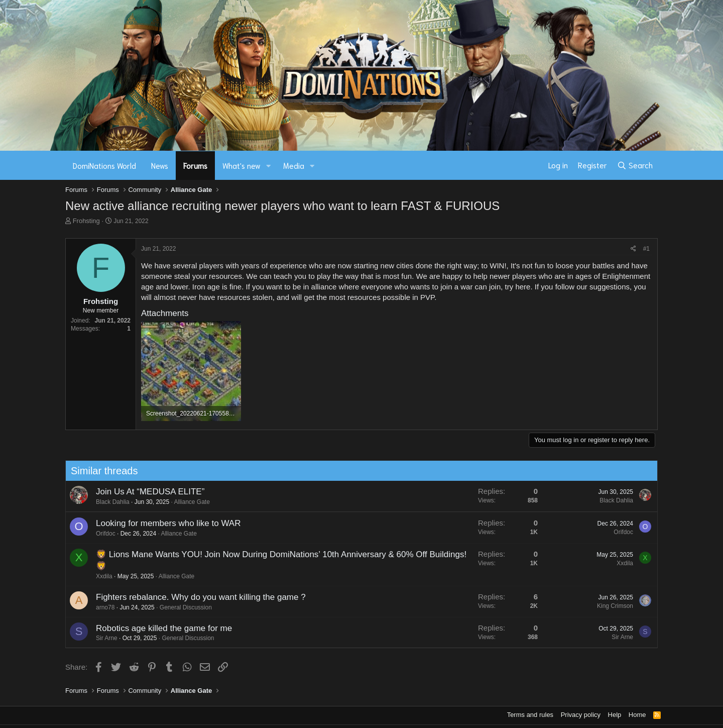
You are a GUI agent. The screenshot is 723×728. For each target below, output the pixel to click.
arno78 (99, 607)
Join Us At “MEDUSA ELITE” (144, 492)
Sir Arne (100, 638)
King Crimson (609, 606)
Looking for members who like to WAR (162, 523)
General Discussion (179, 607)
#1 (646, 249)
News (160, 165)
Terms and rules (530, 715)
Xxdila (98, 576)
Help (615, 715)
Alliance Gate (186, 502)
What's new (242, 165)
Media (294, 165)
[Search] (635, 165)
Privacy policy (581, 715)
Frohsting (86, 221)
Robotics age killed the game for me (157, 628)
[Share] (633, 249)
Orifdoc (99, 534)
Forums (195, 165)
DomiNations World (104, 165)
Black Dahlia (106, 502)
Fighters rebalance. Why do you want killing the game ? (194, 597)
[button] (269, 166)
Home (637, 715)
